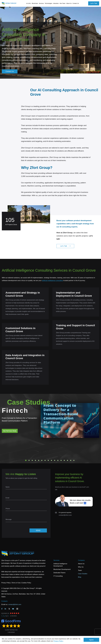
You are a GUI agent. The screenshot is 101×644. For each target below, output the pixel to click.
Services (56, 560)
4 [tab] (35, 460)
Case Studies (83, 574)
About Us (81, 564)
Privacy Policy (58, 641)
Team (80, 570)
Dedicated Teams (59, 573)
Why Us (81, 567)
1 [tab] (26, 460)
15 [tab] (71, 460)
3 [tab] (32, 460)
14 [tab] (67, 460)
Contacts (4, 601)
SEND (38, 530)
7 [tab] (45, 460)
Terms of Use (16, 583)
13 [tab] (64, 460)
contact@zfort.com (65, 515)
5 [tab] (39, 460)
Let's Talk (94, 3)
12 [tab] (61, 460)
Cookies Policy (26, 583)
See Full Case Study (10, 431)
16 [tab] (74, 460)
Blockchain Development (62, 569)
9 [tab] (51, 460)
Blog (80, 577)
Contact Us (76, 3)
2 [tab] (29, 460)
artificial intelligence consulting (52, 281)
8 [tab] (48, 460)
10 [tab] (55, 460)
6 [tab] (42, 460)
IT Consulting (58, 576)
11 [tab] (58, 460)
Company (81, 560)
